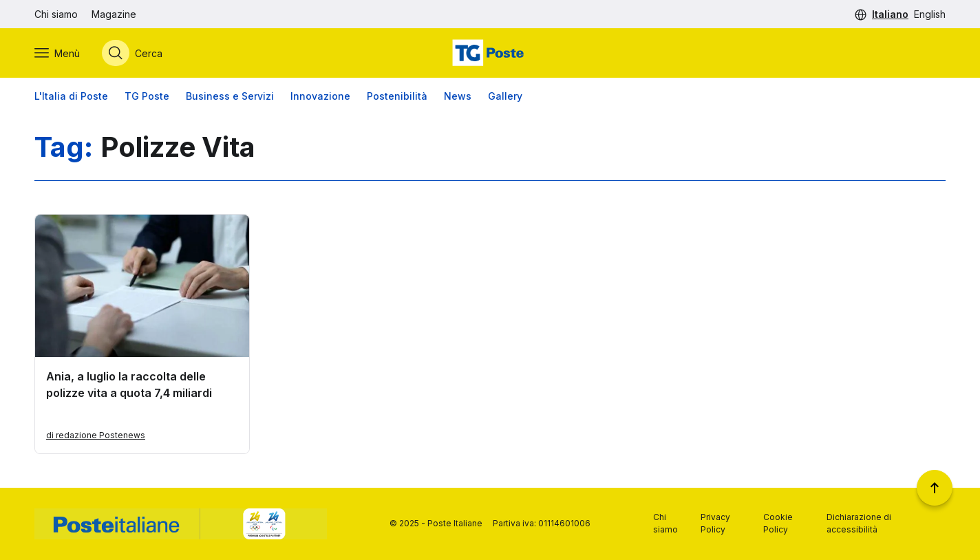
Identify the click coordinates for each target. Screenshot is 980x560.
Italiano (890, 14)
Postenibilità (397, 96)
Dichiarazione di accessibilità (859, 523)
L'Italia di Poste (71, 96)
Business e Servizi (230, 96)
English (930, 14)
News (458, 96)
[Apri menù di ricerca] (132, 53)
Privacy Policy (715, 523)
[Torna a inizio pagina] (935, 488)
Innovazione (320, 96)
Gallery (505, 96)
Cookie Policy (778, 523)
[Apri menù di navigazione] (57, 53)
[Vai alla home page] (490, 53)
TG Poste (147, 96)
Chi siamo (56, 14)
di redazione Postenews (96, 435)
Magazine (114, 14)
